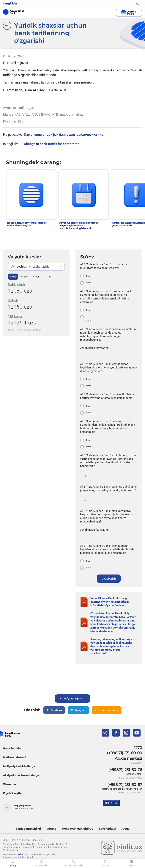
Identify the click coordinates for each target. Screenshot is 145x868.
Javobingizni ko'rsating (94, 348)
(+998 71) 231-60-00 (124, 753)
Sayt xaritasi (107, 829)
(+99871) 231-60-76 (125, 770)
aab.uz (14, 12)
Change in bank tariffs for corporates (52, 144)
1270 (138, 748)
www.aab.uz (18, 854)
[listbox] (36, 267)
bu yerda (53, 82)
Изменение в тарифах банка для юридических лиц (64, 135)
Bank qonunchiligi (28, 829)
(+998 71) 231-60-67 (125, 785)
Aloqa (126, 829)
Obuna (52, 829)
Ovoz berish (109, 579)
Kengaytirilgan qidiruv (78, 829)
